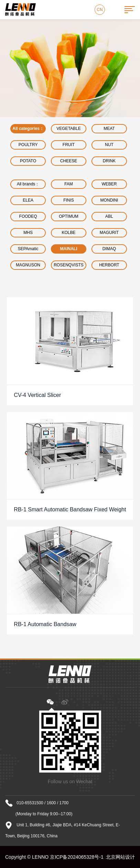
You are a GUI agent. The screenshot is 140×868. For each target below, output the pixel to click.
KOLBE (69, 233)
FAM (69, 184)
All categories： (28, 129)
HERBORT (109, 265)
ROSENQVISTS (69, 265)
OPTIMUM (69, 216)
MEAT (109, 129)
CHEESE (69, 161)
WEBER (109, 184)
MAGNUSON (28, 265)
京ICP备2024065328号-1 (77, 857)
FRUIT (69, 145)
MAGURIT (109, 233)
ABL (109, 216)
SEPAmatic (28, 249)
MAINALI (69, 249)
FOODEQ (28, 216)
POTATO (28, 161)
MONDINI (109, 200)
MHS (28, 233)
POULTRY (28, 145)
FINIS (69, 200)
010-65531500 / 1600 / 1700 (42, 803)
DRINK (109, 161)
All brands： (28, 184)
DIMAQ (109, 249)
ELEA (28, 200)
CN (100, 10)
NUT (109, 145)
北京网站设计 (120, 857)
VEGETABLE (68, 129)
